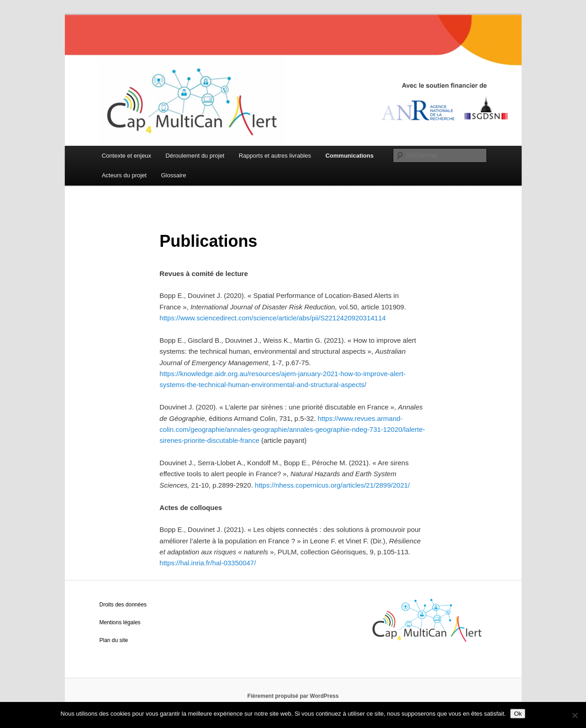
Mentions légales (120, 622)
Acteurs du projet (124, 175)
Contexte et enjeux (127, 156)
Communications (349, 156)
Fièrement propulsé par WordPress (293, 696)
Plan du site (114, 640)
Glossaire (173, 175)
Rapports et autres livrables (275, 156)
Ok (518, 714)
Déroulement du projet (195, 156)
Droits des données (123, 605)
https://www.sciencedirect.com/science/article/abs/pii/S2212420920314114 (272, 318)
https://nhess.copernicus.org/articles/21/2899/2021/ (332, 485)
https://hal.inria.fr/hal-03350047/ (208, 563)
